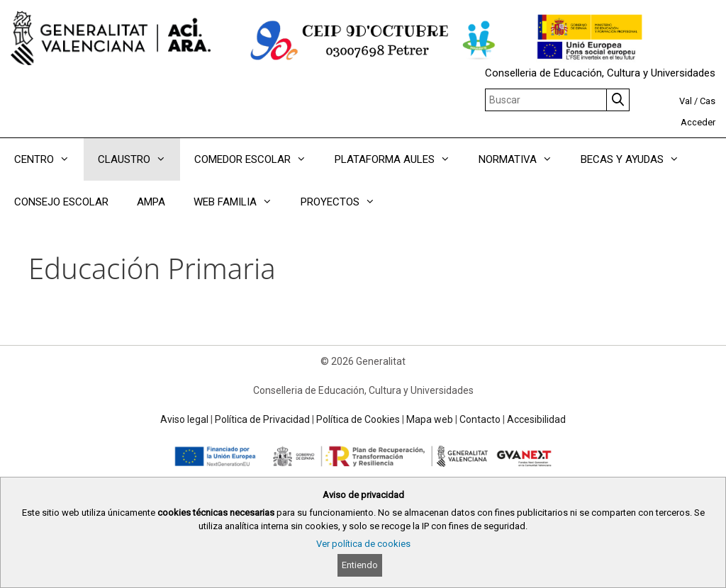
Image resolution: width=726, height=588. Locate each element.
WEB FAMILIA (240, 202)
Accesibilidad (536, 419)
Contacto (480, 419)
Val (686, 101)
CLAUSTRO (139, 159)
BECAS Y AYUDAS (637, 159)
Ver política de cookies (363, 544)
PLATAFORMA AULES (400, 159)
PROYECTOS (345, 202)
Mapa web (430, 419)
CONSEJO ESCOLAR (61, 202)
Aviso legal (184, 419)
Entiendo (360, 565)
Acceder (698, 122)
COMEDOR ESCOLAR (257, 159)
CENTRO (49, 159)
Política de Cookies (358, 419)
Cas (708, 101)
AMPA (151, 202)
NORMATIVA (523, 159)
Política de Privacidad (262, 419)
